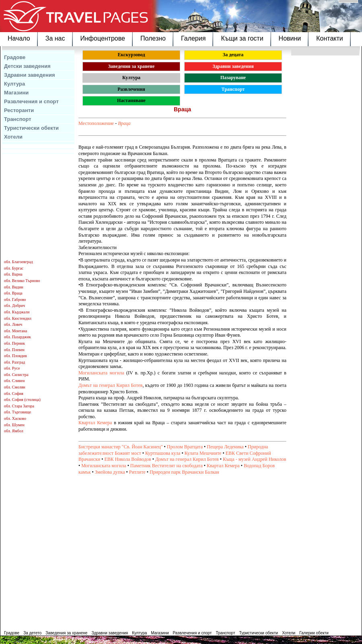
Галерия (193, 38)
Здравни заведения (30, 75)
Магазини (16, 93)
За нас (55, 38)
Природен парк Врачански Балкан (184, 472)
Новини (290, 38)
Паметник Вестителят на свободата (167, 466)
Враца (124, 123)
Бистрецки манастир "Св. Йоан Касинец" (121, 447)
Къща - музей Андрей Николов (255, 459)
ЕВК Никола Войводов (128, 459)
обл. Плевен (14, 350)
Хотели (13, 137)
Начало (19, 38)
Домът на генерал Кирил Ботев (110, 385)
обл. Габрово (15, 300)
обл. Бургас (14, 268)
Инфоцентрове (103, 38)
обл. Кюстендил (18, 318)
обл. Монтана (16, 331)
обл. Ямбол (14, 431)
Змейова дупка (110, 472)
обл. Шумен (14, 425)
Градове (15, 57)
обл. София (14, 394)
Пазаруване (233, 78)
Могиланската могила (101, 373)
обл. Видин (14, 287)
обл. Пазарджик (17, 337)
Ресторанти (19, 110)
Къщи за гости (242, 38)
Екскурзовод (131, 55)
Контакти (330, 38)
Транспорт (18, 119)
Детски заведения (27, 66)
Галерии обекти (314, 633)
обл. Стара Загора (19, 406)
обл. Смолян (15, 387)
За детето (32, 633)
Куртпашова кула (163, 453)
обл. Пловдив (15, 356)
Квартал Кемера (95, 423)
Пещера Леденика (225, 447)
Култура (14, 84)
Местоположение (96, 123)
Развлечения (131, 89)
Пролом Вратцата (185, 447)
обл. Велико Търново (22, 281)
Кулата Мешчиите (203, 453)
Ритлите (137, 472)
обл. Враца (13, 293)
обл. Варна (13, 274)
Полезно (153, 38)
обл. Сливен (14, 381)
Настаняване (131, 100)
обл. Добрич (14, 306)
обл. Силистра (16, 375)
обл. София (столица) (22, 400)
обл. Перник (14, 343)
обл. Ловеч (13, 324)
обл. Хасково (15, 418)
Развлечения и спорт (31, 101)
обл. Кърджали (17, 312)
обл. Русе (12, 368)
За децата (233, 55)
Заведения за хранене (132, 66)
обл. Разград (14, 362)
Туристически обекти (31, 128)
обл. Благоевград (19, 262)
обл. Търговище (17, 412)
